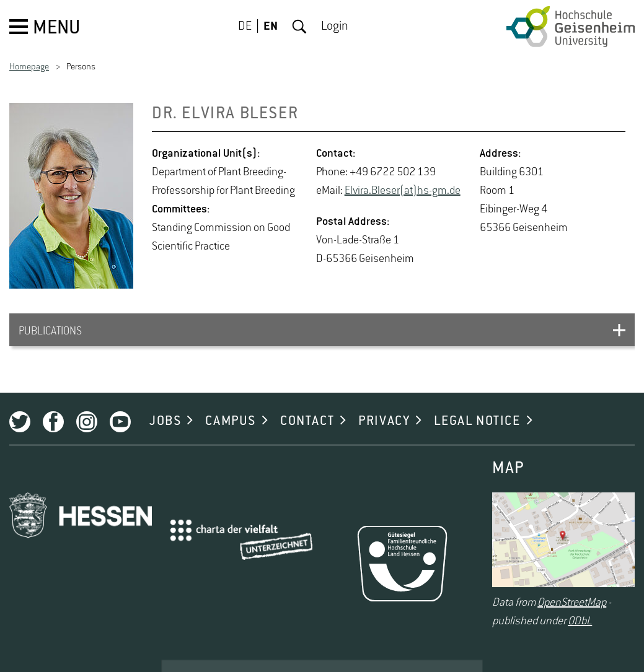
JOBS (165, 421)
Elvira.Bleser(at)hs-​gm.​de (403, 191)
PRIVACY (384, 421)
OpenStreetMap (572, 603)
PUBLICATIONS (50, 331)
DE (245, 27)
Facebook (53, 422)
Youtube (120, 422)
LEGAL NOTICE (477, 421)
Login (335, 27)
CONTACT (307, 421)
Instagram (87, 422)
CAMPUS (231, 421)
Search (299, 27)
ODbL (580, 621)
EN (271, 27)
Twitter (20, 422)
